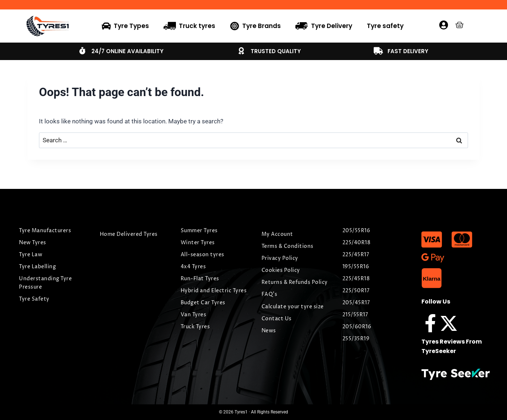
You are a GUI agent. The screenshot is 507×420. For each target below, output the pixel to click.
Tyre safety (385, 26)
